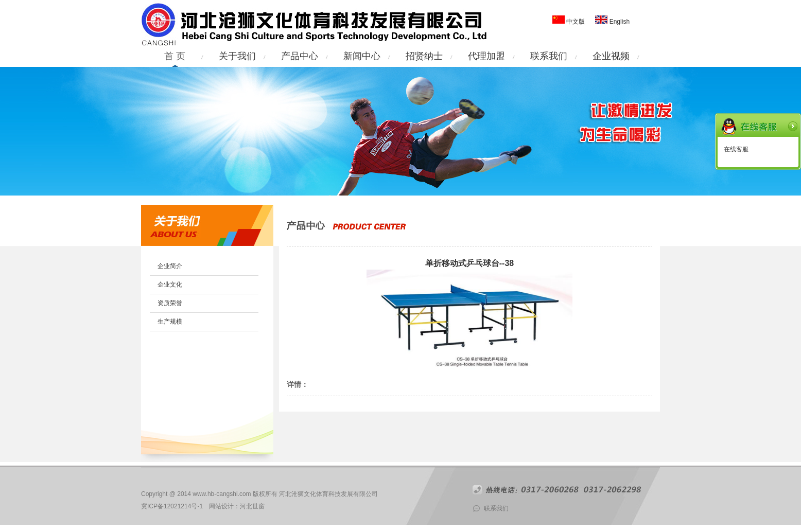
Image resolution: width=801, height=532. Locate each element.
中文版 (576, 22)
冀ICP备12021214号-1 (172, 506)
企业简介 (170, 266)
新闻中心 (362, 56)
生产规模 (170, 322)
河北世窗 (252, 506)
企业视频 (611, 56)
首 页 (175, 56)
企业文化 (170, 285)
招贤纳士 (424, 56)
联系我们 (549, 56)
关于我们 (237, 56)
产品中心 (300, 56)
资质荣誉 (170, 303)
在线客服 (736, 149)
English (619, 22)
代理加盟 (486, 56)
